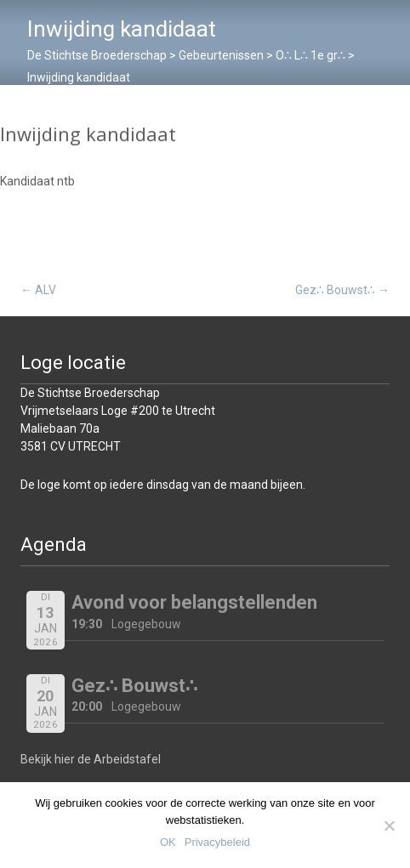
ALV (38, 290)
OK (168, 842)
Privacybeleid (217, 842)
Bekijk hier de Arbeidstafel (91, 759)
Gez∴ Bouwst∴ (342, 290)
